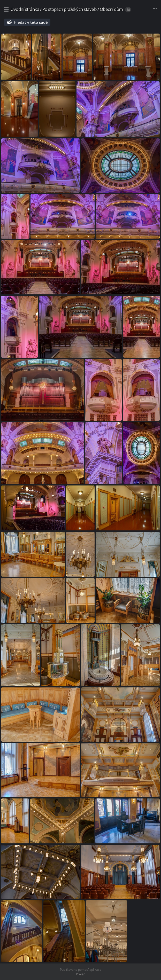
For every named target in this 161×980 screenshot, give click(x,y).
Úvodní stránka (25, 9)
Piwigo (81, 974)
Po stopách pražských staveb (70, 9)
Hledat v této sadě (31, 22)
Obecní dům (111, 9)
